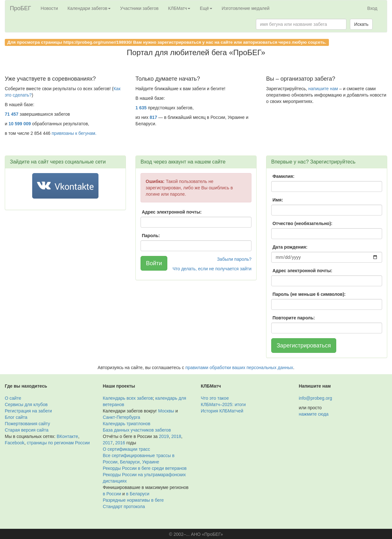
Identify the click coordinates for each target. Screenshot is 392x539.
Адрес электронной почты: (172, 212)
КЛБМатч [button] (179, 8)
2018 (176, 436)
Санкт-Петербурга (122, 417)
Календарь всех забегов (128, 398)
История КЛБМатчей (222, 411)
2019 (164, 436)
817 (153, 117)
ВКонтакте (67, 436)
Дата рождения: (290, 247)
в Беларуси (138, 494)
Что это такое (215, 398)
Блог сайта (16, 417)
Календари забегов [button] (89, 8)
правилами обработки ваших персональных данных (239, 368)
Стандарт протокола (124, 506)
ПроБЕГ (21, 8)
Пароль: (151, 236)
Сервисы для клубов (26, 404)
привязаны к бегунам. (74, 133)
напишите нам (323, 89)
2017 (108, 443)
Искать (361, 24)
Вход (372, 8)
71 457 (12, 114)
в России (112, 494)
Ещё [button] (206, 8)
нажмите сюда (314, 414)
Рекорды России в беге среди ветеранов (145, 468)
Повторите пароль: (294, 318)
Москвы (166, 411)
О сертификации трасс (127, 449)
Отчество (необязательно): (302, 223)
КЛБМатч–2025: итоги (223, 404)
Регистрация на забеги (28, 411)
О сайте (13, 398)
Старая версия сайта (27, 430)
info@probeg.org (316, 398)
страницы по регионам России (58, 443)
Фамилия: (283, 176)
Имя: (278, 200)
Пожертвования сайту (27, 424)
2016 (120, 443)
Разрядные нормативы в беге (133, 500)
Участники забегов (139, 8)
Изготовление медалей (246, 8)
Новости (49, 8)
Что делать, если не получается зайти (212, 269)
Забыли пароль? (234, 259)
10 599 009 (20, 124)
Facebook (15, 443)
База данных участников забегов (137, 430)
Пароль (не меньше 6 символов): (309, 294)
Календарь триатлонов (127, 424)
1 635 (141, 108)
